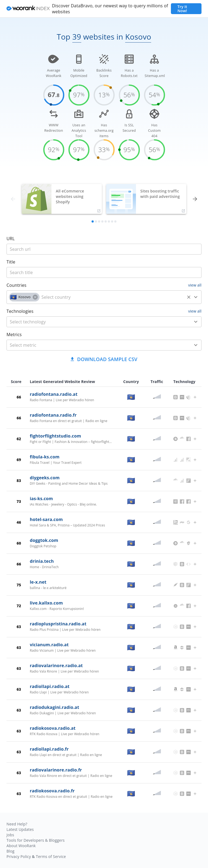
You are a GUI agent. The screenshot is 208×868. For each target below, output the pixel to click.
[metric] (96, 345)
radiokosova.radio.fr (52, 791)
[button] (24, 297)
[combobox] (104, 297)
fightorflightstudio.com (55, 436)
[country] (112, 297)
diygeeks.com (45, 478)
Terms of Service (51, 856)
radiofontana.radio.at (54, 394)
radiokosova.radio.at (53, 728)
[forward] (195, 199)
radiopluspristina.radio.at (58, 624)
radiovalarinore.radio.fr (56, 770)
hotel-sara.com (46, 519)
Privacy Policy (19, 856)
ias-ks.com (41, 499)
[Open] (196, 297)
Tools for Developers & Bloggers (36, 840)
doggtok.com (44, 540)
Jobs (10, 835)
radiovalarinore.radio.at (56, 666)
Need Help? (17, 824)
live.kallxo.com (46, 603)
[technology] (96, 322)
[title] (104, 249)
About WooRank (21, 846)
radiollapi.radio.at (50, 686)
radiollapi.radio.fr (49, 749)
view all (195, 285)
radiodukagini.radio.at (54, 707)
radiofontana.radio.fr (53, 415)
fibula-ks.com (45, 457)
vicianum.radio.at (49, 645)
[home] (28, 9)
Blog (10, 851)
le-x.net (38, 582)
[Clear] (189, 297)
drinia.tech (42, 561)
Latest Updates (20, 829)
